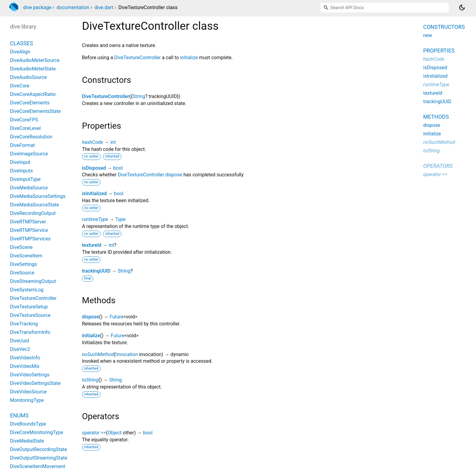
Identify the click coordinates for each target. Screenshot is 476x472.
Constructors (444, 27)
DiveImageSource (29, 154)
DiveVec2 (20, 349)
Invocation (127, 354)
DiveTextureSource (30, 315)
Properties (439, 51)
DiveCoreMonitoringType (37, 432)
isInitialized (94, 194)
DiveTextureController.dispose (150, 175)
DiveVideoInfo (25, 358)
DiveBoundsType (28, 424)
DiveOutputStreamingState (39, 458)
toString (90, 380)
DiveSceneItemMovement (38, 466)
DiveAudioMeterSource (35, 60)
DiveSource (22, 273)
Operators (438, 166)
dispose (90, 317)
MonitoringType (27, 400)
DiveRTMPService (29, 230)
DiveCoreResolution (31, 137)
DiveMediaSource (29, 188)
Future (116, 317)
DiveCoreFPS (24, 120)
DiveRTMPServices (30, 239)
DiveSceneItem (26, 256)
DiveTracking (24, 324)
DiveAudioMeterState (33, 69)
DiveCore (20, 86)
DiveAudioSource (28, 77)
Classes (22, 43)
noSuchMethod (98, 354)
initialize (189, 58)
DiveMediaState (27, 441)
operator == (94, 433)
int (113, 142)
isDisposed (94, 168)
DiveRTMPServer (28, 222)
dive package (37, 7)
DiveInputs (21, 171)
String (139, 96)
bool (118, 168)
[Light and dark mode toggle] (462, 8)
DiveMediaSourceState (34, 205)
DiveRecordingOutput (33, 213)
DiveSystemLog (27, 290)
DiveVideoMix (25, 366)
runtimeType (95, 219)
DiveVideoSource (28, 392)
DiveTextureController (137, 58)
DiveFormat (22, 145)
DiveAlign (20, 52)
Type (121, 219)
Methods (436, 117)
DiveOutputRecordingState (39, 449)
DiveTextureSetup (29, 307)
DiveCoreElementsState (35, 111)
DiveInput (20, 162)
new (428, 35)
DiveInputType (25, 179)
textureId (92, 245)
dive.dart (104, 7)
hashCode (92, 142)
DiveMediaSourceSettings (38, 196)
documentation (73, 7)
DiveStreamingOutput (33, 281)
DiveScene (21, 247)
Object (115, 433)
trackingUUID (96, 271)
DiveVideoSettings (30, 375)
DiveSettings (24, 264)
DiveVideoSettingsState (35, 383)
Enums (19, 415)
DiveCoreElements (30, 103)
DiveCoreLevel (25, 128)
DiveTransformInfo (30, 332)
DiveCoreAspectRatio (33, 94)
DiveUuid (20, 341)
